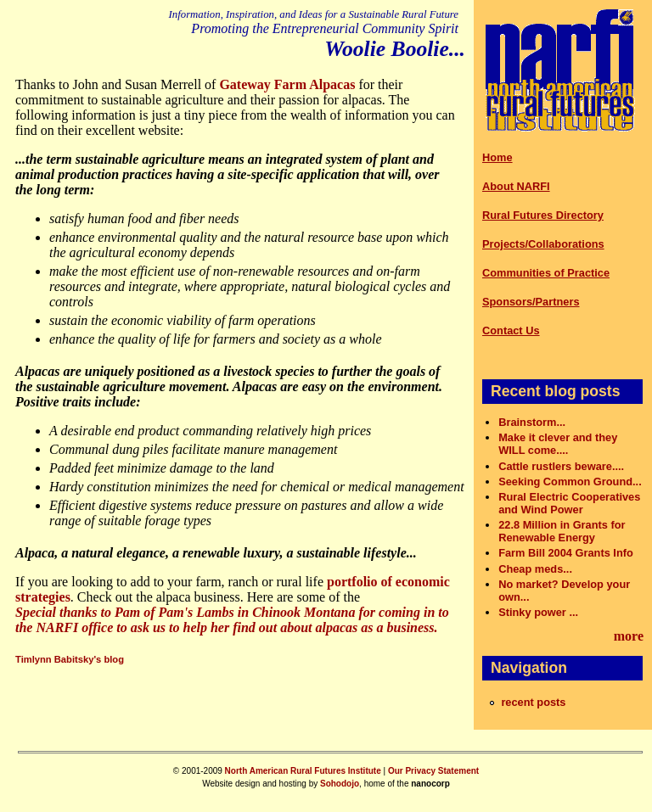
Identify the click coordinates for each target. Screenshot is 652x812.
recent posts (533, 702)
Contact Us (511, 330)
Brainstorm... (532, 422)
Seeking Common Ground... (570, 482)
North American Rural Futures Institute (303, 771)
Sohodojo (340, 784)
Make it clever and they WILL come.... (558, 444)
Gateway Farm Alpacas (287, 84)
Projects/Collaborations (543, 244)
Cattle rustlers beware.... (561, 466)
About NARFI (516, 186)
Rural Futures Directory (543, 215)
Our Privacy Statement (433, 771)
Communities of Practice (546, 273)
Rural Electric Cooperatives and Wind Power (569, 503)
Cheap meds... (535, 569)
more (629, 636)
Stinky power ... (538, 612)
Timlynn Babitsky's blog (70, 659)
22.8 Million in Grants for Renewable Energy (562, 531)
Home (497, 157)
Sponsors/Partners (531, 302)
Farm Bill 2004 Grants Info (566, 553)
